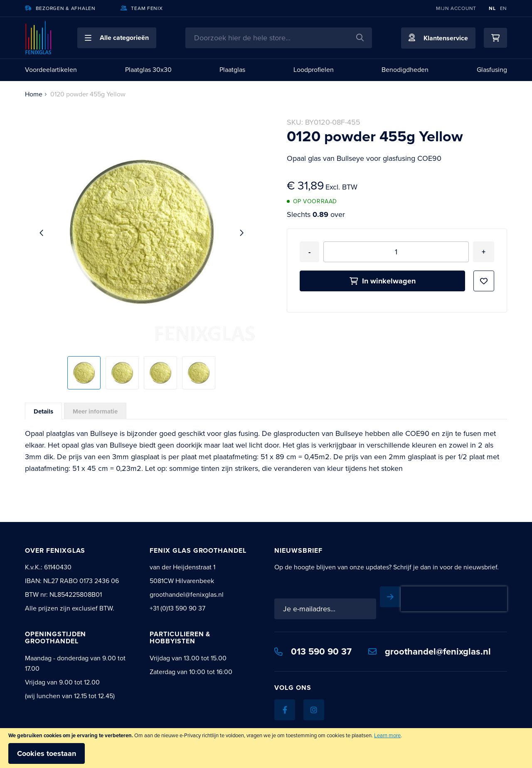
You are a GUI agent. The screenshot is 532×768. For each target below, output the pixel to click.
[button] (117, 38)
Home (34, 94)
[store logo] (39, 38)
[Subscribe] (497, 597)
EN (504, 8)
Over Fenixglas (55, 550)
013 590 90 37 (313, 639)
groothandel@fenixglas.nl (430, 639)
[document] (266, 748)
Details (43, 411)
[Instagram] (314, 698)
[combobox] (279, 38)
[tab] (43, 411)
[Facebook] (285, 698)
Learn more (387, 735)
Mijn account (456, 8)
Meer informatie (95, 411)
